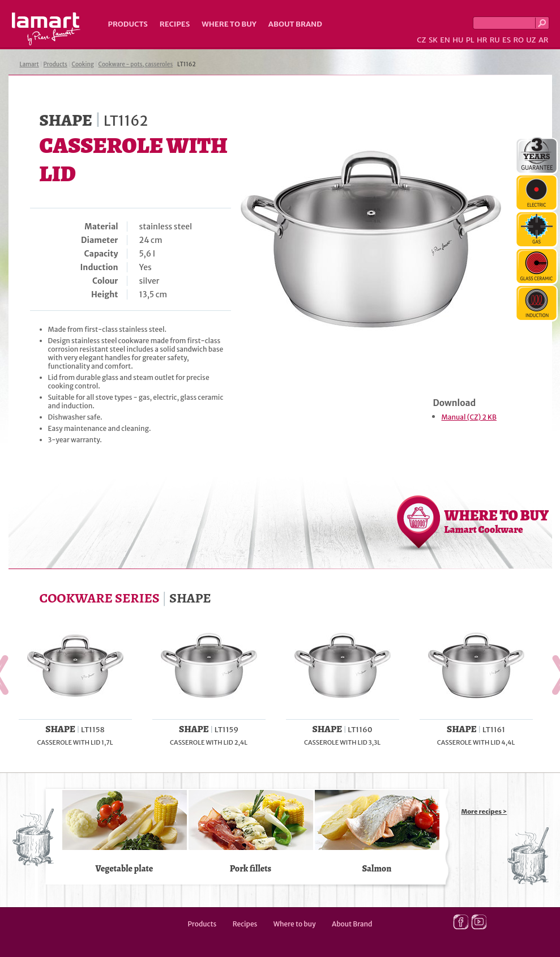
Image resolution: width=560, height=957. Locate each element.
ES (506, 40)
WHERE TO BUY (497, 521)
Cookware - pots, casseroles (136, 64)
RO (518, 40)
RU (495, 40)
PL (470, 40)
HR (482, 40)
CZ (421, 40)
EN (445, 40)
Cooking (83, 64)
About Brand (295, 24)
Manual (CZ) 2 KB (469, 417)
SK (433, 40)
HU (458, 40)
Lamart (46, 29)
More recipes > (484, 811)
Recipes (175, 24)
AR (544, 40)
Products (128, 24)
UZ (531, 40)
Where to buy (229, 24)
